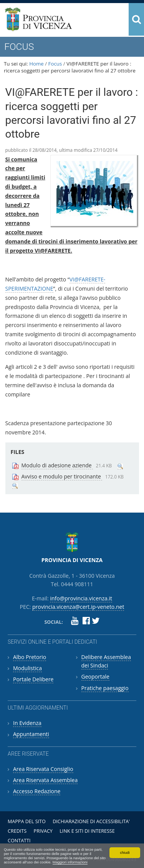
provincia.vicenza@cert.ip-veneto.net (78, 607)
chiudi (125, 852)
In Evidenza (27, 723)
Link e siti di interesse (87, 831)
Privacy (43, 831)
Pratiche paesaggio (105, 688)
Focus (55, 64)
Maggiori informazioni (70, 862)
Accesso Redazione (37, 791)
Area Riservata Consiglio (43, 769)
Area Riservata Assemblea (45, 780)
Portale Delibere (33, 679)
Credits (17, 831)
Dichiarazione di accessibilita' (91, 821)
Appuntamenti (31, 734)
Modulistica (27, 668)
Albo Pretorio (30, 657)
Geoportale (95, 676)
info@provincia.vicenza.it (81, 598)
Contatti (19, 841)
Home (36, 64)
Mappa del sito (27, 821)
